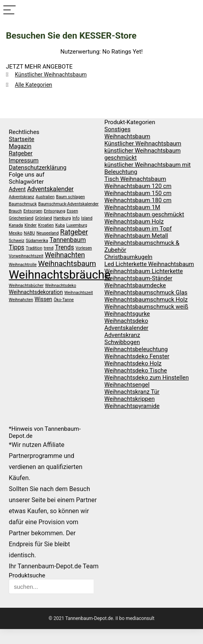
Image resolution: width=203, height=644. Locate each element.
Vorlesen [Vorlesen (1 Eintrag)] (84, 248)
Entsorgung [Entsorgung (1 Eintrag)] (55, 211)
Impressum (23, 160)
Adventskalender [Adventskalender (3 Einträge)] (51, 189)
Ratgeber (21, 153)
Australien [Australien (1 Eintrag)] (45, 197)
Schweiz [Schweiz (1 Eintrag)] (16, 241)
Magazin (20, 146)
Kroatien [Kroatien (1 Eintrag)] (46, 225)
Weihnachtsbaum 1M (132, 207)
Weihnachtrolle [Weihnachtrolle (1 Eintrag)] (23, 265)
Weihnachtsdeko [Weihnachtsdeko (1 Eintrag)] (61, 286)
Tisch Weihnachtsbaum (135, 179)
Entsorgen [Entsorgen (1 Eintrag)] (33, 211)
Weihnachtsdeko (126, 321)
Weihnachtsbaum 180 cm (138, 200)
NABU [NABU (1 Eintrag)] (29, 233)
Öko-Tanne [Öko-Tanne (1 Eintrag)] (64, 300)
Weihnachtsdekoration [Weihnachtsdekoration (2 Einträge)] (36, 292)
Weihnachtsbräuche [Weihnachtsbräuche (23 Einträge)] (60, 275)
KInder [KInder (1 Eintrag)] (31, 225)
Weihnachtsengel (127, 385)
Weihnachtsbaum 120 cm (138, 186)
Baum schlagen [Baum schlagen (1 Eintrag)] (70, 197)
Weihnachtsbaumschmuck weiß (146, 307)
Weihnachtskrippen (130, 399)
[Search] (194, 10)
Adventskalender (126, 328)
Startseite (22, 139)
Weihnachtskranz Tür (132, 392)
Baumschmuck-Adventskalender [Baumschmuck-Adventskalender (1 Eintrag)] (69, 204)
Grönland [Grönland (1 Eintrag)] (43, 218)
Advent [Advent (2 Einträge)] (17, 189)
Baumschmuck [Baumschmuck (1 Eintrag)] (23, 204)
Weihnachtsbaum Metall (136, 236)
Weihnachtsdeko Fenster (137, 356)
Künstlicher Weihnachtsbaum (51, 74)
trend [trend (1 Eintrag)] (49, 248)
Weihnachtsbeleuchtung (136, 349)
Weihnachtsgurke (127, 314)
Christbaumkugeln (128, 257)
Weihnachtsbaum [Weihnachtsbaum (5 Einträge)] (67, 263)
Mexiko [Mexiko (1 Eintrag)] (15, 233)
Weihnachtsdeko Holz (133, 363)
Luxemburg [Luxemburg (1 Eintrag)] (77, 225)
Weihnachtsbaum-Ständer (138, 278)
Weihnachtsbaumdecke (135, 285)
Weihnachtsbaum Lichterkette (144, 271)
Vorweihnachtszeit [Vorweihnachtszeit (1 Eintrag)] (26, 256)
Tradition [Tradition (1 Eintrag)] (34, 248)
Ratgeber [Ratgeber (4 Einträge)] (74, 232)
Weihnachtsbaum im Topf (138, 229)
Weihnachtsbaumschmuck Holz (146, 300)
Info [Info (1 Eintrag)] (76, 218)
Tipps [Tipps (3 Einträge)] (16, 247)
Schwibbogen (122, 342)
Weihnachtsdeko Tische (136, 370)
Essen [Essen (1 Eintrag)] (72, 211)
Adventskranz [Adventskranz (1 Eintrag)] (21, 197)
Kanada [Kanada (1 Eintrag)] (16, 225)
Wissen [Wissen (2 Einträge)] (44, 299)
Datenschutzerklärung (38, 168)
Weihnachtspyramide (132, 406)
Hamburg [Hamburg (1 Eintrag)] (62, 218)
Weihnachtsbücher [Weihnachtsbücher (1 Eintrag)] (26, 286)
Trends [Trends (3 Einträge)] (64, 247)
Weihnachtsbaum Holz (134, 221)
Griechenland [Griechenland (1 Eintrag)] (21, 218)
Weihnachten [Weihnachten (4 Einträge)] (65, 255)
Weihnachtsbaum (127, 136)
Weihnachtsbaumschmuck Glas (146, 292)
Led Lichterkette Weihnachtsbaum (149, 264)
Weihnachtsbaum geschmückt (144, 214)
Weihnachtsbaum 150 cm (138, 193)
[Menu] (9, 10)
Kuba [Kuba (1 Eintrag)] (60, 225)
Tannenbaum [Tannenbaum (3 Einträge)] (68, 240)
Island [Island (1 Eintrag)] (87, 218)
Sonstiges (117, 129)
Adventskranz (122, 335)
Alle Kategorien (34, 85)
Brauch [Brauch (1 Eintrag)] (15, 211)
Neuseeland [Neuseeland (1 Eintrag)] (47, 233)
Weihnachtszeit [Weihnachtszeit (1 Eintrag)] (79, 293)
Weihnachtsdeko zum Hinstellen (147, 378)
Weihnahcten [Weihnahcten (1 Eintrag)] (21, 300)
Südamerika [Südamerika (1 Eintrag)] (37, 241)
